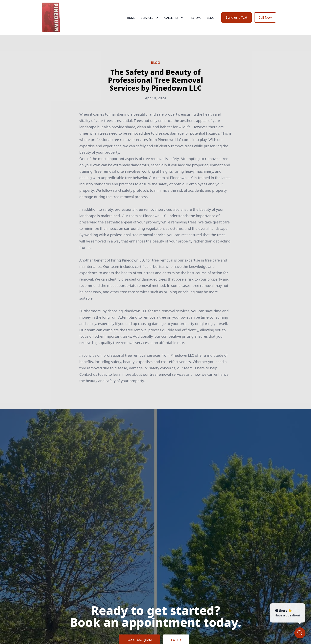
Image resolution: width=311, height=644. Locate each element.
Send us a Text (237, 17)
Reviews (195, 18)
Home (131, 18)
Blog (211, 18)
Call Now (265, 17)
